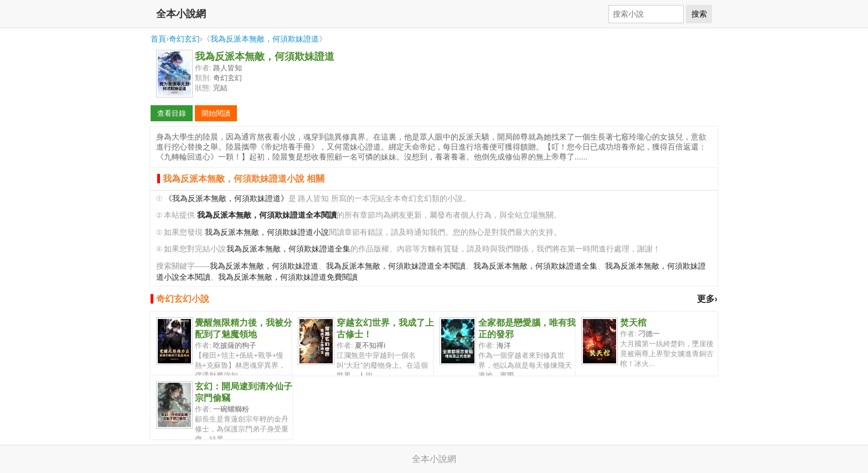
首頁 (158, 39)
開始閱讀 (216, 113)
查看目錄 (172, 113)
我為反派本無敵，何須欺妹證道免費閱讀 (288, 277)
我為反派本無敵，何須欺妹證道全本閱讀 (396, 266)
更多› (707, 299)
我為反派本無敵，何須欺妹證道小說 (267, 232)
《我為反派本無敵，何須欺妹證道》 (226, 199)
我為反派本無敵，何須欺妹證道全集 (288, 249)
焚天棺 (633, 323)
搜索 (699, 14)
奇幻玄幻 (184, 39)
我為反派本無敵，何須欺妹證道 (265, 39)
